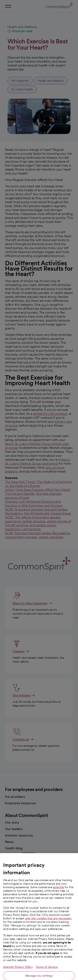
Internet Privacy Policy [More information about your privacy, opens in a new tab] (18, 972)
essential (58, 893)
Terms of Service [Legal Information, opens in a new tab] (47, 972)
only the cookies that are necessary (48, 924)
